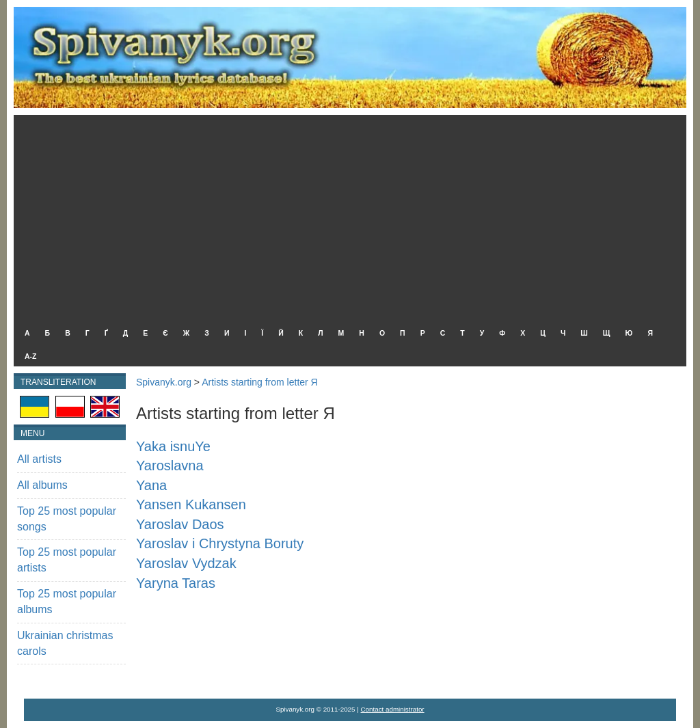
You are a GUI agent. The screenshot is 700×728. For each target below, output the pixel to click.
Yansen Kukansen (191, 504)
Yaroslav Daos (180, 524)
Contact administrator (393, 709)
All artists (39, 459)
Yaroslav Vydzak (186, 563)
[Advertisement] (347, 217)
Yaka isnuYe (173, 446)
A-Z (31, 356)
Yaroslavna (170, 466)
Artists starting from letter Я (260, 382)
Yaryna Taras (176, 583)
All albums (42, 485)
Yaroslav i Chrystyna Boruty (220, 543)
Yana (151, 485)
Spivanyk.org (164, 382)
